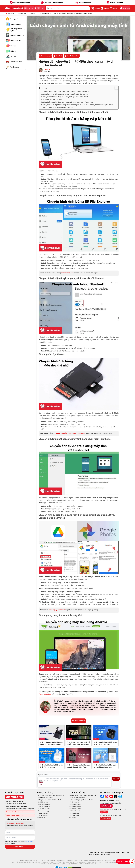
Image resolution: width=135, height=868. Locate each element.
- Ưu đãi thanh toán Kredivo (45, 798)
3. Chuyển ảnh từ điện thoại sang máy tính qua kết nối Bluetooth (65, 97)
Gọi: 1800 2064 (126, 861)
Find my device (67, 273)
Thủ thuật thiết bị (44, 13)
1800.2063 (22, 804)
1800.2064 (22, 801)
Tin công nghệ (22, 13)
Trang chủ (11, 13)
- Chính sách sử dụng (43, 809)
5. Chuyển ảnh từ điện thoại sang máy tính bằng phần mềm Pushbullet (67, 102)
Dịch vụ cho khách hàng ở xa (15, 816)
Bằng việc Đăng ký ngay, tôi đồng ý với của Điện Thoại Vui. (19, 842)
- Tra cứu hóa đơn (42, 815)
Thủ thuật (32, 13)
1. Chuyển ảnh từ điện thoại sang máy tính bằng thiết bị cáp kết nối (66, 91)
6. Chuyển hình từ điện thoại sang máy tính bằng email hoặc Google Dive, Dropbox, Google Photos (77, 105)
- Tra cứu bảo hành (43, 813)
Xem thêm (41, 818)
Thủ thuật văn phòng (119, 853)
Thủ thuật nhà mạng (103, 854)
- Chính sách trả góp (43, 811)
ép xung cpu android (57, 610)
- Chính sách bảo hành (44, 804)
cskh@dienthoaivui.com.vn (18, 806)
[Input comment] (74, 782)
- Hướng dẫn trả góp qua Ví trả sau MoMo (49, 800)
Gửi (116, 779)
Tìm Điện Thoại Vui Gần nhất (14, 812)
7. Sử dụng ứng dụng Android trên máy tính (57, 107)
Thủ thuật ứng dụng (106, 853)
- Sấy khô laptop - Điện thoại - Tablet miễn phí (51, 795)
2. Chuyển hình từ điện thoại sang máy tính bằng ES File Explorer (65, 94)
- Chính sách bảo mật (43, 806)
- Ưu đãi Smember (42, 802)
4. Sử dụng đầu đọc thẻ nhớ (52, 99)
